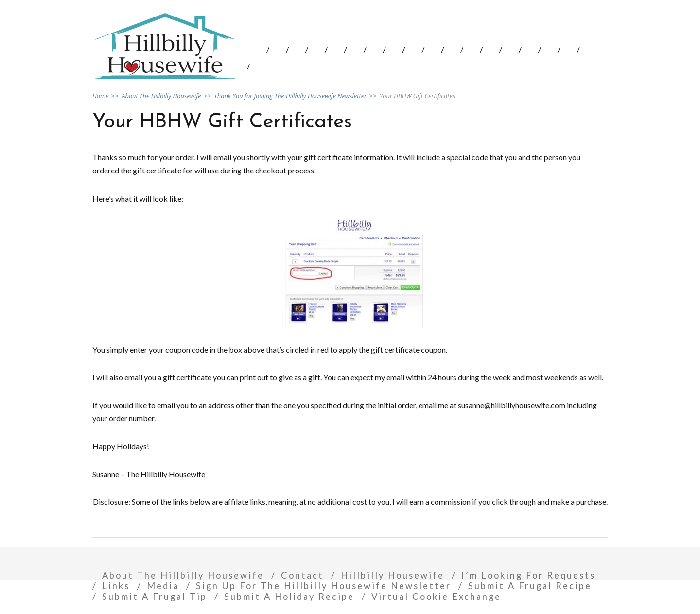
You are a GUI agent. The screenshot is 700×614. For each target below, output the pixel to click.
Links (116, 586)
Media (163, 586)
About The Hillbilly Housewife (183, 575)
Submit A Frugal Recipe (530, 586)
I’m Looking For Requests (528, 575)
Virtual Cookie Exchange (436, 597)
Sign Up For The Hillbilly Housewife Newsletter (324, 586)
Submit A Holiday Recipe (289, 597)
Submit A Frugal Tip (155, 597)
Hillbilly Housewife (393, 575)
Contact (302, 575)
